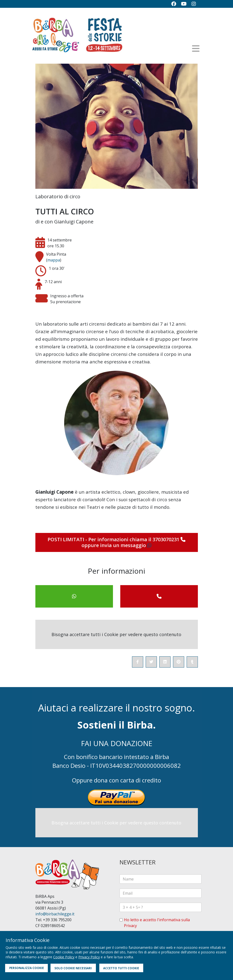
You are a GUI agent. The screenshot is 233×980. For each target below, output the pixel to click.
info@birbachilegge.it (55, 914)
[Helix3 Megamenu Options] (196, 49)
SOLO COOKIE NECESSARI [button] (73, 968)
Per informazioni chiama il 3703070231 (137, 539)
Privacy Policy (89, 957)
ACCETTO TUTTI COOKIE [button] (121, 968)
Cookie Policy (64, 957)
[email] (161, 893)
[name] (161, 879)
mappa (54, 260)
